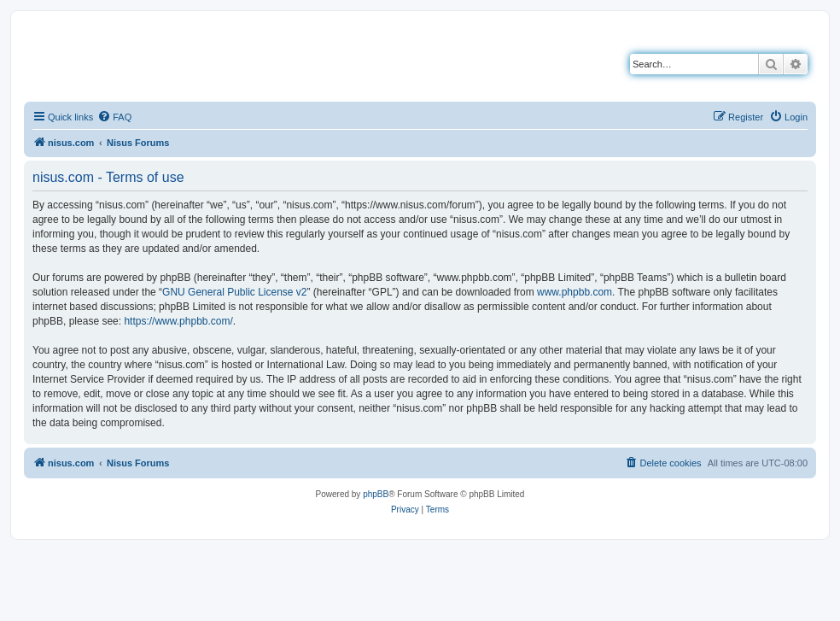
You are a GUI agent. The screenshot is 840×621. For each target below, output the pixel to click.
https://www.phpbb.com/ (178, 321)
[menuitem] (114, 117)
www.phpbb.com (575, 292)
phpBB (376, 494)
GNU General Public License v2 (234, 292)
